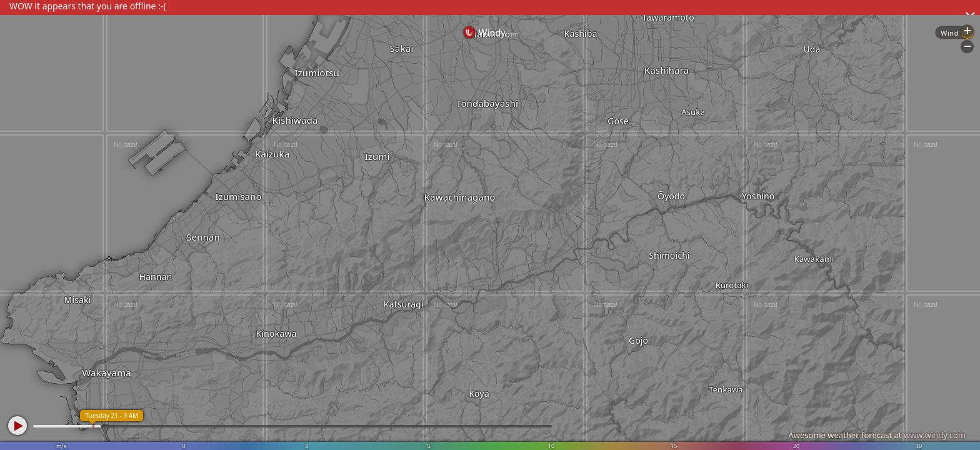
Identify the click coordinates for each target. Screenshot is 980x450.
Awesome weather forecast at (877, 435)
